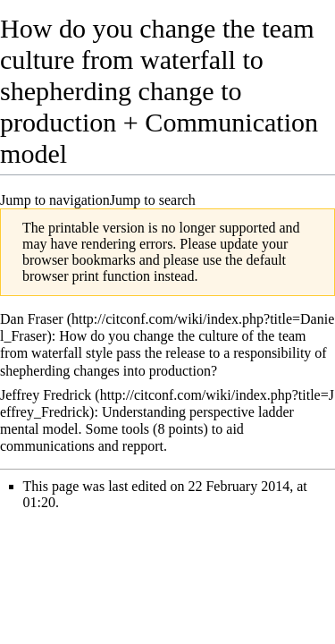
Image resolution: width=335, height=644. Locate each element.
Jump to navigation (55, 200)
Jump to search (153, 200)
